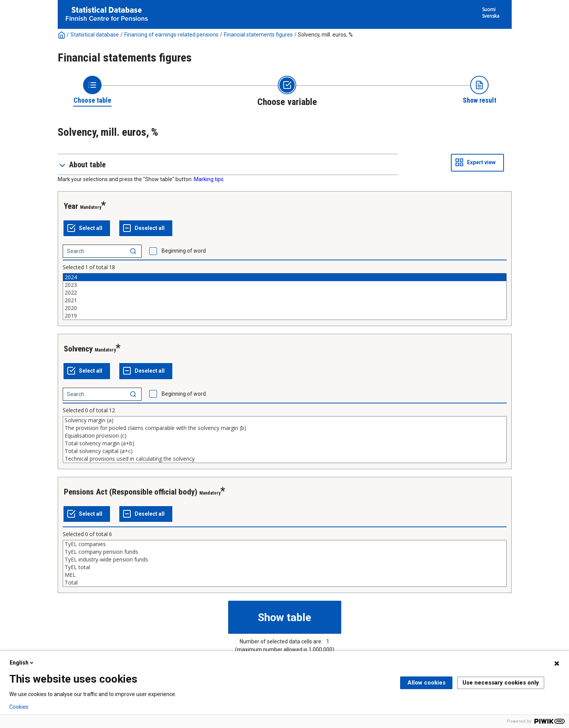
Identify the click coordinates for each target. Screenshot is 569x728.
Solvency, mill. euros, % (325, 35)
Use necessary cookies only (501, 683)
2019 (285, 316)
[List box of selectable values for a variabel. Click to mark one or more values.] (285, 297)
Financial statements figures (258, 35)
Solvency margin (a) (285, 420)
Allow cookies (426, 683)
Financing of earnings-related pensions (171, 35)
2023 (285, 285)
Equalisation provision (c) (285, 436)
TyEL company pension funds (285, 552)
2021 (285, 300)
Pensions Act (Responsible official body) (131, 492)
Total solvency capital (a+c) (285, 451)
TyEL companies (285, 544)
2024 (285, 277)
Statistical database (95, 35)
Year (71, 206)
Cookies (19, 707)
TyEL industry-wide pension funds (285, 560)
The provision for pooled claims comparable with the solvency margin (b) (285, 428)
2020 (285, 308)
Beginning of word (184, 251)
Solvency (78, 349)
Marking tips (209, 179)
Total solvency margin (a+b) (285, 443)
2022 (285, 293)
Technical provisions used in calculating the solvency (285, 459)
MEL (285, 575)
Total (285, 583)
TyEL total (285, 567)
